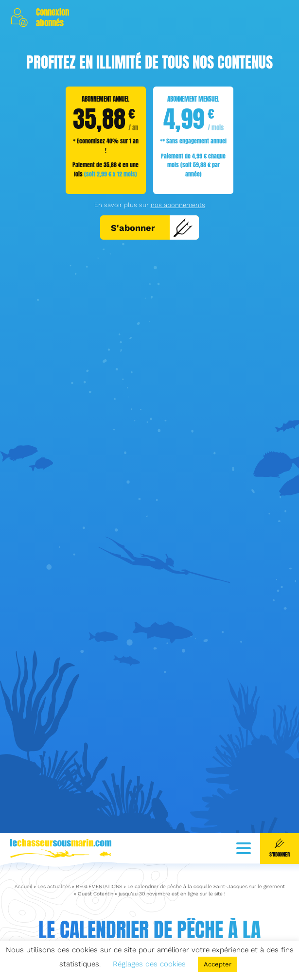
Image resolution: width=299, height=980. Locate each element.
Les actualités (54, 871)
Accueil (23, 871)
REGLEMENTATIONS (99, 871)
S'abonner (152, 227)
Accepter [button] (218, 964)
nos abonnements (178, 205)
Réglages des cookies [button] (149, 964)
